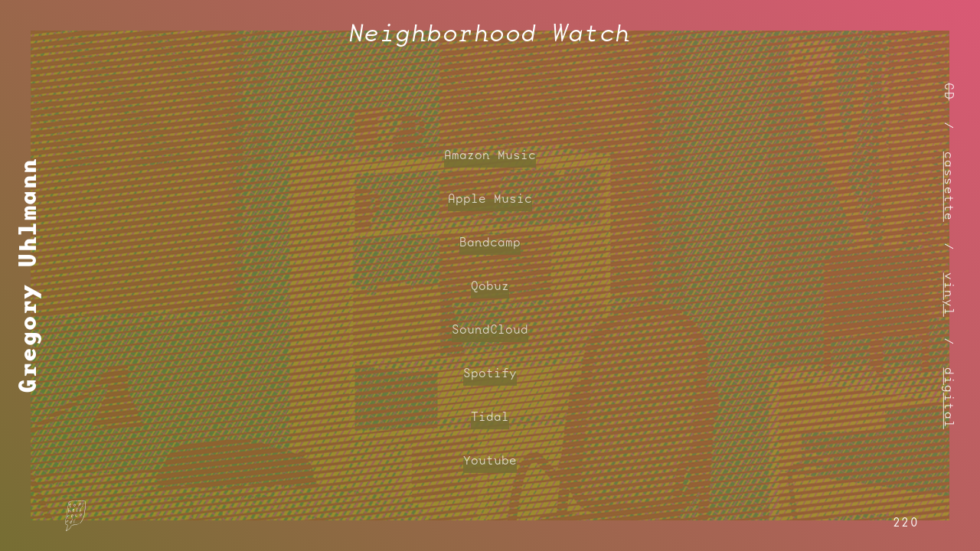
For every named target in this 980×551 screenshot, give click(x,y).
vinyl (949, 295)
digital (949, 398)
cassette (949, 186)
